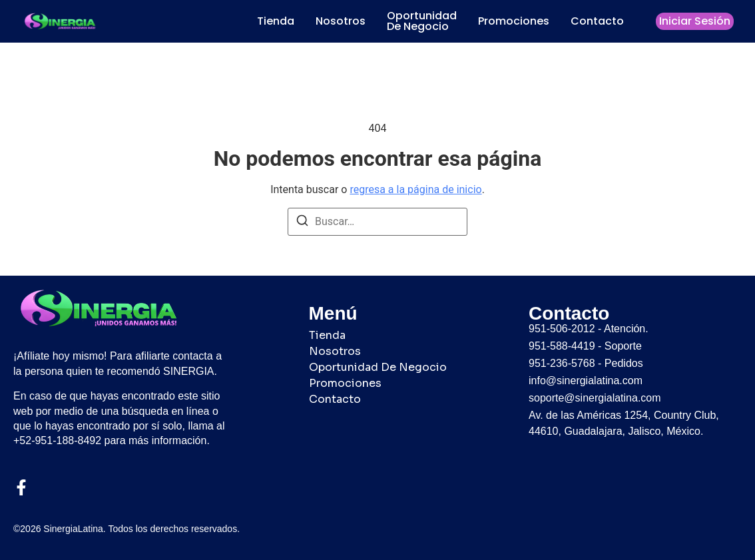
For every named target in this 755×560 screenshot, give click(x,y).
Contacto (597, 21)
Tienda (276, 21)
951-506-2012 (562, 329)
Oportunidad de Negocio (422, 21)
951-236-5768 (562, 363)
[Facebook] (21, 487)
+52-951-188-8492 (57, 440)
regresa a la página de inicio (415, 189)
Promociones (514, 21)
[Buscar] (302, 223)
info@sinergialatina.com (586, 381)
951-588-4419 (562, 346)
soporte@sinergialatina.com (595, 398)
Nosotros (341, 21)
